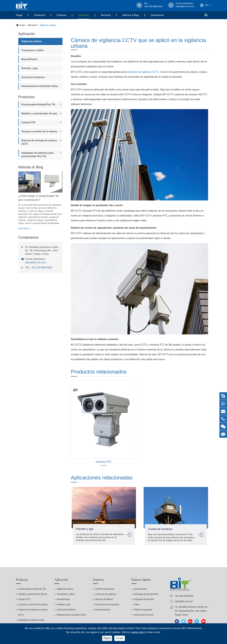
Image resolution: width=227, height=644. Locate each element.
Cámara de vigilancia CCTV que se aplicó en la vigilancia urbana (139, 43)
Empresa (62, 15)
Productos (40, 15)
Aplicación (84, 15)
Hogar (19, 15)
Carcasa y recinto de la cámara (39, 131)
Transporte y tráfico (33, 50)
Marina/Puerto (29, 59)
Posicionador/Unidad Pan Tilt (38, 104)
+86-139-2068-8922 (42, 268)
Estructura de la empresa (107, 604)
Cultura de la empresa (106, 594)
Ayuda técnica (140, 589)
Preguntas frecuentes (144, 599)
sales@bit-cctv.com (185, 5)
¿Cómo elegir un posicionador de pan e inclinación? (38, 198)
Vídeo (137, 604)
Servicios (106, 15)
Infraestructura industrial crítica (40, 86)
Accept (120, 638)
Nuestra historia (103, 610)
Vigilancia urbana (48, 25)
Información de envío (144, 615)
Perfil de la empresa (105, 589)
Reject (107, 638)
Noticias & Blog (131, 15)
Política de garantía (143, 610)
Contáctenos (157, 15)
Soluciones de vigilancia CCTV (142, 72)
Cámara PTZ (28, 122)
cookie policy (138, 632)
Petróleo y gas (30, 68)
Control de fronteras (33, 77)
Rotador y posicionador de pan (39, 113)
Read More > (24, 228)
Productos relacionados (99, 372)
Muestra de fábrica (104, 599)
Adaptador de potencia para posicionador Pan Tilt (38, 155)
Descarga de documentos (146, 594)
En (207, 5)
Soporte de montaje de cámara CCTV (39, 142)
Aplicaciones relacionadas (102, 478)
